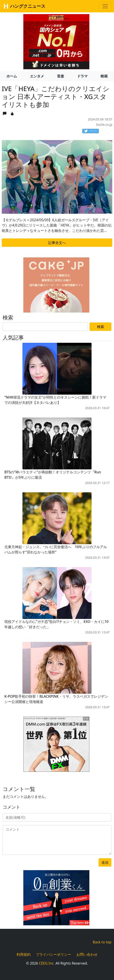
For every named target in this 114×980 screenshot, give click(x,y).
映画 (104, 76)
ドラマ (82, 76)
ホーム (12, 76)
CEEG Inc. (47, 963)
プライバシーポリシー (53, 954)
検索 (101, 327)
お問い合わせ (87, 954)
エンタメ (37, 76)
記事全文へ (57, 243)
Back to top (102, 942)
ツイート (92, 131)
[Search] (45, 327)
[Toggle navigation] (105, 6)
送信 (105, 862)
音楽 (61, 76)
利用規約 (24, 954)
